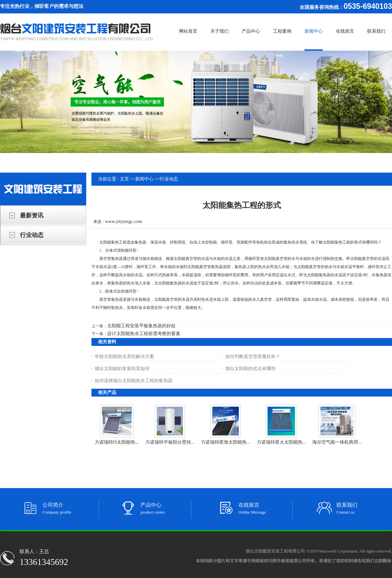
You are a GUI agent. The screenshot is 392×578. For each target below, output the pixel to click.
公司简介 (53, 505)
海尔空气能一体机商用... (337, 442)
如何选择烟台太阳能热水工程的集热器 (134, 381)
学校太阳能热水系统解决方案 (124, 357)
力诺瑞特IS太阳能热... (117, 442)
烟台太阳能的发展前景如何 (122, 369)
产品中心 (151, 505)
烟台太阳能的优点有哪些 (251, 369)
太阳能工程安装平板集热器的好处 (141, 326)
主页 (124, 179)
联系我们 (347, 505)
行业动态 (169, 179)
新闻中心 (144, 179)
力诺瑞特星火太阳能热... (281, 442)
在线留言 (249, 505)
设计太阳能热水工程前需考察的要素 (144, 334)
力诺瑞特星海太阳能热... (226, 442)
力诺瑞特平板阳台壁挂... (170, 442)
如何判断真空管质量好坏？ (253, 357)
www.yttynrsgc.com (124, 221)
